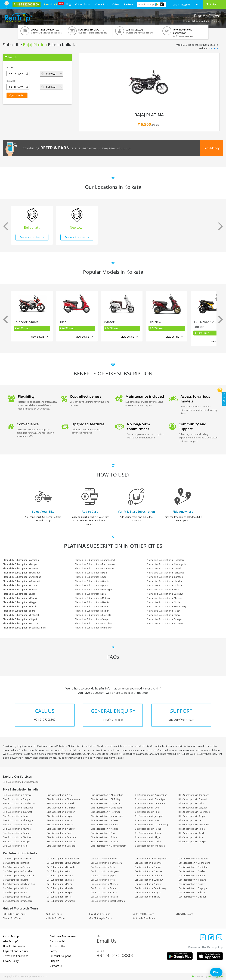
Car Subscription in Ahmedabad (63, 859)
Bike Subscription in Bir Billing (105, 799)
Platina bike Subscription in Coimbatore (95, 568)
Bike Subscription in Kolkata (104, 820)
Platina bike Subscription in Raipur (92, 611)
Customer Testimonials (63, 936)
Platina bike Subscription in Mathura (93, 598)
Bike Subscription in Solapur (17, 842)
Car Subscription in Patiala (60, 888)
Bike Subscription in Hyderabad (194, 812)
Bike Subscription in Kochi (60, 820)
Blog (68, 4)
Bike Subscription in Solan (191, 837)
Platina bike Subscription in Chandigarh (166, 564)
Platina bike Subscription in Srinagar (165, 619)
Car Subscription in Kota (103, 880)
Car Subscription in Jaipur (103, 876)
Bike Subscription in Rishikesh (18, 837)
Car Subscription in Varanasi (61, 901)
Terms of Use (58, 946)
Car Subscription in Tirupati (104, 897)
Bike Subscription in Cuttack (61, 803)
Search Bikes (17, 95)
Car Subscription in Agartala (17, 859)
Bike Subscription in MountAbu (194, 825)
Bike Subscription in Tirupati (105, 842)
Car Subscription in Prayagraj (193, 888)
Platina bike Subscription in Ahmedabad (95, 560)
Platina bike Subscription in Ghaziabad (22, 577)
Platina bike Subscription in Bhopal (20, 564)
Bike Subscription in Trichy (148, 842)
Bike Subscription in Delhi (191, 803)
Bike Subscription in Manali (60, 825)
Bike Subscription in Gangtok (61, 808)
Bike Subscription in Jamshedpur (107, 816)
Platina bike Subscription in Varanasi (165, 623)
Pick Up (10, 68)
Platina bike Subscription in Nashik (92, 602)
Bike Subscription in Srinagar (61, 842)
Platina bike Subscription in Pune (19, 611)
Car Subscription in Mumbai (104, 884)
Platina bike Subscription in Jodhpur (164, 585)
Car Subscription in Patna (103, 888)
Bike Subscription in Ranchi (192, 833)
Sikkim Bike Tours (184, 914)
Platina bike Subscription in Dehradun (22, 573)
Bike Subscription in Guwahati (18, 812)
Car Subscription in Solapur (192, 892)
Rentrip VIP (51, 4)
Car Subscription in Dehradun (62, 867)
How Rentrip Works (14, 946)
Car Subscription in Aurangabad (151, 859)
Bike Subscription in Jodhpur (149, 816)
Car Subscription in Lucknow (149, 880)
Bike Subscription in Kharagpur (18, 820)
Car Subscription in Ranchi (104, 892)
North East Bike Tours (143, 914)
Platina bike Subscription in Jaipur (91, 585)
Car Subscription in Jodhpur (148, 876)
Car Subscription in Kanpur (192, 876)
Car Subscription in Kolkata (60, 880)
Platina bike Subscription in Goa (91, 577)
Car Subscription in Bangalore (193, 859)
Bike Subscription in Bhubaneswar (64, 799)
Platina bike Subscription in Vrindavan (94, 628)
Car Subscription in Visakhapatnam (108, 901)
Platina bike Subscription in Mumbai (164, 598)
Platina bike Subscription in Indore (20, 585)
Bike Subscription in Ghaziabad (106, 808)
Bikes (195, 21)
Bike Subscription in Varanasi (61, 846)
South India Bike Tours (144, 918)
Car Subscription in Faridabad (193, 867)
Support (54, 961)
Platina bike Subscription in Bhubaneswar (95, 564)
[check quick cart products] (196, 5)
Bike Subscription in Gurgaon (193, 808)
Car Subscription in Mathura (192, 880)
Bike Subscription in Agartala (17, 795)
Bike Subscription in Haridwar (105, 812)
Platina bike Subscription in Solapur (92, 619)
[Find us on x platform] (211, 938)
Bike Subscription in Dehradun (150, 803)
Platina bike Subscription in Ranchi (164, 611)
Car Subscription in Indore (60, 876)
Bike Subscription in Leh (190, 820)
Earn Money (212, 148)
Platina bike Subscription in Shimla (164, 615)
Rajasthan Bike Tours (100, 914)
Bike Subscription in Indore (16, 816)
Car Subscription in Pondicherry (150, 888)
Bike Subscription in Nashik (148, 829)
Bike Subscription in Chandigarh (150, 799)
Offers (116, 4)
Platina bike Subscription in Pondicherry (166, 607)
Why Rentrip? (10, 941)
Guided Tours (83, 4)
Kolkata (205, 21)
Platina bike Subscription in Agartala (21, 560)
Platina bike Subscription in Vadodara (94, 623)
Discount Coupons (60, 956)
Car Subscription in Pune (15, 892)
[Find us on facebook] (203, 938)
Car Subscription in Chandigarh (106, 863)
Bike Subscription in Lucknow (17, 825)
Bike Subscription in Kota (147, 820)
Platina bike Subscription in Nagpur (20, 602)
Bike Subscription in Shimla (104, 837)
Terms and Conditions (16, 956)
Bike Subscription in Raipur (148, 833)
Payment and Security (15, 951)
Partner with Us (59, 941)
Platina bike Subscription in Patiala (20, 607)
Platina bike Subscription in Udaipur (21, 623)
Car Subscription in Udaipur (192, 897)
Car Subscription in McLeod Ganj (19, 884)
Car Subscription (30, 782)
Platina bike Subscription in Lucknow (165, 594)
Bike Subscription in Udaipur (193, 842)
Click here (213, 48)
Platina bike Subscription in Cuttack (164, 568)
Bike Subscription (12, 782)
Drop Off (11, 81)
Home (187, 21)
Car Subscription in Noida (16, 888)
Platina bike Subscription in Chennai (21, 568)
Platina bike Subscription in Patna (91, 607)
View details (39, 337)
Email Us (107, 941)
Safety (53, 951)
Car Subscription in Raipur (60, 892)
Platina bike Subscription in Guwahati (21, 581)
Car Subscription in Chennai (148, 863)
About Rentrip (11, 936)
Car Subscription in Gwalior (192, 871)
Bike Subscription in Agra (59, 795)
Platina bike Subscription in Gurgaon (165, 577)
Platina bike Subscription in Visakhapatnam (24, 628)
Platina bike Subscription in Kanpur (20, 590)
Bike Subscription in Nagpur (61, 829)
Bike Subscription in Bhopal (17, 799)
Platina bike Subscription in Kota (19, 594)
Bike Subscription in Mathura (105, 825)
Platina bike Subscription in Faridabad (166, 573)
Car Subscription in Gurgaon (105, 871)
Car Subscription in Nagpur (148, 884)
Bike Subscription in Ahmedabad (107, 795)
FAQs (224, 399)
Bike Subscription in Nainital (105, 829)
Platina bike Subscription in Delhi (91, 573)
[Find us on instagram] (219, 938)
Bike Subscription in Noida (192, 829)
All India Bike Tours (56, 918)
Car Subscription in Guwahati (149, 871)
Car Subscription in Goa (59, 871)
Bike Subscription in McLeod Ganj (151, 825)
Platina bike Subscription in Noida (163, 602)
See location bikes (32, 237)
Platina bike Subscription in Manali (20, 598)
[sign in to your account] (182, 5)
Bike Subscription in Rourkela (61, 837)
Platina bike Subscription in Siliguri (20, 619)
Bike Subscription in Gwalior (61, 812)
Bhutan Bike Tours (12, 918)
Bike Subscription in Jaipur (60, 816)
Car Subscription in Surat (59, 897)
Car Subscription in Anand (104, 859)
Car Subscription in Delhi (103, 867)
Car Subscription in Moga (59, 884)
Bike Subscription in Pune (59, 833)
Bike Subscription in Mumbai (17, 829)
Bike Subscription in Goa (147, 808)
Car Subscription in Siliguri (148, 892)
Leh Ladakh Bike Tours (14, 914)
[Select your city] (214, 4)
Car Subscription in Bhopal (16, 863)
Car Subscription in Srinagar (17, 897)
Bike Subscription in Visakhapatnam (108, 846)
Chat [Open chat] (216, 972)
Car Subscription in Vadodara (18, 901)
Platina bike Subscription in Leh (90, 594)
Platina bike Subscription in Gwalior (92, 581)
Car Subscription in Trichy (147, 897)
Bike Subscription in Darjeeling (106, 803)
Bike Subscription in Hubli (147, 812)
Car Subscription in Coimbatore (194, 863)
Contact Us (101, 4)
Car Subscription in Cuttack (16, 867)
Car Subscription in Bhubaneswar (63, 863)
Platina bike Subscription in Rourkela (93, 615)
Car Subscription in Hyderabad (18, 876)
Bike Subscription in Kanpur (192, 816)
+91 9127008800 (116, 955)
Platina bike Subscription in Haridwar (165, 581)
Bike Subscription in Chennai (193, 799)
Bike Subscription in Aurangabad (151, 795)
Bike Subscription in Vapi (15, 846)
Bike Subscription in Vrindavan (150, 846)
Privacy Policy (11, 961)
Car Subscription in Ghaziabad (18, 871)
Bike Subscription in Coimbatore (19, 803)
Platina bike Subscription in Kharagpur (94, 590)
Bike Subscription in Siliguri (148, 837)
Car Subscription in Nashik (191, 884)
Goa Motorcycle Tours (100, 918)
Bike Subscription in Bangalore (194, 795)
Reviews (129, 4)
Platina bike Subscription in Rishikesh (21, 615)
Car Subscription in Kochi (15, 880)
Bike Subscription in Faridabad (18, 808)
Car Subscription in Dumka (148, 867)
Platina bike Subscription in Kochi (163, 590)
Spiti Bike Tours (54, 914)
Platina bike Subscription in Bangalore (166, 560)
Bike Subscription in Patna (16, 833)
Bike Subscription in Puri (103, 833)
